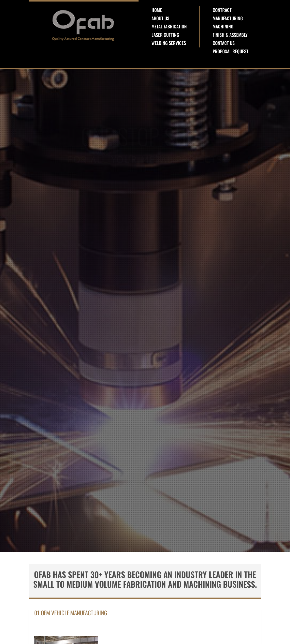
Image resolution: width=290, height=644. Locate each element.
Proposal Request (231, 51)
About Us (160, 18)
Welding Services (169, 43)
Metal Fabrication (169, 26)
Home (157, 10)
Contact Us (224, 43)
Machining (223, 26)
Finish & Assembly (230, 35)
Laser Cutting (165, 35)
